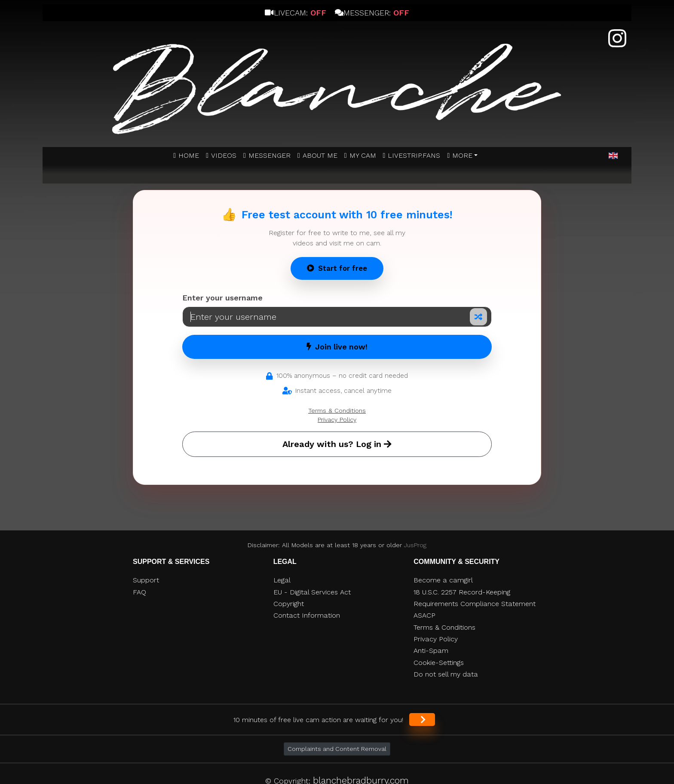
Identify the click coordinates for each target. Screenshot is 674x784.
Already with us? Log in (337, 444)
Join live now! (337, 347)
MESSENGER (270, 155)
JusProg (415, 545)
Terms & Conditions (337, 410)
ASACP (424, 615)
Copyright (289, 604)
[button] (613, 156)
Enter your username (222, 298)
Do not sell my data (446, 674)
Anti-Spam (431, 651)
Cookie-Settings (439, 663)
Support (146, 580)
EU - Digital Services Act (312, 592)
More (462, 155)
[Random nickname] (478, 317)
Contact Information (307, 615)
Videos (224, 155)
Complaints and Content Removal (337, 749)
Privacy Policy (337, 420)
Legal (282, 580)
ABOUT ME (320, 155)
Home (189, 155)
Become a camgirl (443, 580)
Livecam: (295, 13)
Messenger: (372, 13)
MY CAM (363, 155)
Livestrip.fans (414, 155)
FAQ (139, 592)
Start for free (337, 268)
